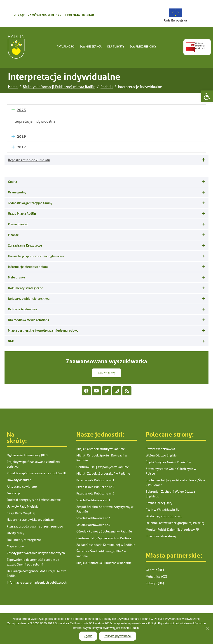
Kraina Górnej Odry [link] (159, 503)
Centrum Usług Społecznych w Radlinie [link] (104, 538)
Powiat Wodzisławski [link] (160, 449)
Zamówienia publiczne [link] (45, 15)
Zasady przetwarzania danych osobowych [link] (36, 553)
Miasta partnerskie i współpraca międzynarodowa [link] (43, 330)
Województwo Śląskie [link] (161, 455)
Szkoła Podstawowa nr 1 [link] (93, 500)
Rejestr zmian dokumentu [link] (29, 160)
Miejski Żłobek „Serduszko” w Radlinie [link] (103, 473)
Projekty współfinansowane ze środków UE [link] (37, 473)
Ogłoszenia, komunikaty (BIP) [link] (27, 455)
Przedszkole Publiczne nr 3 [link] (95, 493)
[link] (207, 96)
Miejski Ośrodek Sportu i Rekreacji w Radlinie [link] (102, 458)
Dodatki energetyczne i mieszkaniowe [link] (34, 500)
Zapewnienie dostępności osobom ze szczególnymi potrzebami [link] (33, 562)
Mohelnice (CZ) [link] (156, 577)
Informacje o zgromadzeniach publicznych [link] (37, 582)
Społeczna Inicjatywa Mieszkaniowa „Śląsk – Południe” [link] (176, 483)
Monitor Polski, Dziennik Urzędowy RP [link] (172, 530)
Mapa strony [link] (15, 546)
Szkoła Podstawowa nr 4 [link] (93, 525)
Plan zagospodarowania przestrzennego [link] (35, 526)
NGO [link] (11, 341)
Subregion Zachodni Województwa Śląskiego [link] (170, 494)
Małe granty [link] (16, 277)
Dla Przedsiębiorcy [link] (143, 46)
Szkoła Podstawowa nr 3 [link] (93, 518)
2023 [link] (21, 110)
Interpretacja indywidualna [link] (33, 121)
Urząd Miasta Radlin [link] (22, 213)
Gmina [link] (12, 182)
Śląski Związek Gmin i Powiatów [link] (168, 462)
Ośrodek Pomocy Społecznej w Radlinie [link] (104, 531)
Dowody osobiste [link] (19, 480)
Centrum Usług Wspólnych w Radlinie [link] (103, 467)
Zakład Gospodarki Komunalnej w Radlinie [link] (106, 545)
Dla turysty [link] (116, 46)
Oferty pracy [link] (15, 533)
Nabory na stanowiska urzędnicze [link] (30, 520)
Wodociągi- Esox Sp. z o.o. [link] (164, 516)
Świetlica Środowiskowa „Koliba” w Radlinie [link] (101, 554)
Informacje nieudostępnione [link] (28, 267)
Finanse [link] (13, 235)
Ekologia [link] (73, 15)
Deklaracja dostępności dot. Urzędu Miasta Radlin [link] (36, 573)
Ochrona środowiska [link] (22, 309)
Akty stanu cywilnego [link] (22, 487)
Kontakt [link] (89, 15)
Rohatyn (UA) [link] (155, 583)
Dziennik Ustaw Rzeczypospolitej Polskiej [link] (175, 523)
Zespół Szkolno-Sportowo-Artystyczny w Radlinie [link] (105, 509)
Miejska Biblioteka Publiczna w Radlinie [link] (104, 563)
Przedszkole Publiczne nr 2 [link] (95, 487)
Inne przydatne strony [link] (161, 536)
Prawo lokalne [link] (18, 224)
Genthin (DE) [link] (155, 570)
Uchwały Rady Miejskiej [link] (23, 506)
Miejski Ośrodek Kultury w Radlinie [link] (101, 449)
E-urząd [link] (19, 15)
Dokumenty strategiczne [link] (26, 288)
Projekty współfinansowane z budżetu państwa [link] (33, 464)
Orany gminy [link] (17, 192)
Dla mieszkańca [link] (91, 46)
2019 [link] (21, 136)
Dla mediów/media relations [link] (28, 320)
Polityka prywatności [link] (118, 636)
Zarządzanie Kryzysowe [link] (25, 245)
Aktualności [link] (66, 46)
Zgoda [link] (88, 636)
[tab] (106, 110)
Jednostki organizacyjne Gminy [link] (30, 203)
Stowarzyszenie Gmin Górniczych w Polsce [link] (171, 471)
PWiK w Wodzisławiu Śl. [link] (162, 510)
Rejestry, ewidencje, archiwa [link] (29, 298)
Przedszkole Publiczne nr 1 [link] (95, 480)
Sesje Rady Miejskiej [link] (21, 513)
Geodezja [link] (14, 493)
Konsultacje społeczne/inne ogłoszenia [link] (36, 256)
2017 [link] (21, 147)
